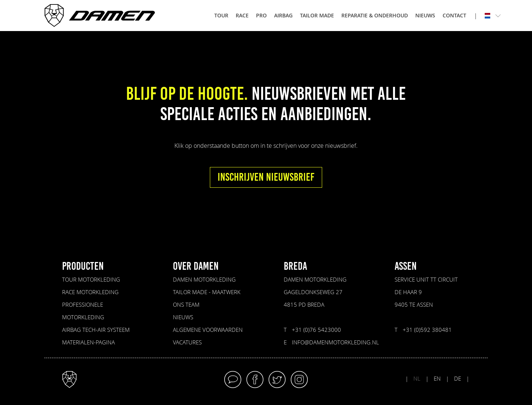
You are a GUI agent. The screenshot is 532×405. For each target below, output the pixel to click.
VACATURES (187, 342)
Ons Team (186, 304)
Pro (261, 15)
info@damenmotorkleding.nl (335, 342)
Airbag (283, 15)
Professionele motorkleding (83, 311)
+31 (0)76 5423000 (316, 330)
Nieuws (425, 15)
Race (242, 15)
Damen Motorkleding (204, 279)
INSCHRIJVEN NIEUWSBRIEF (266, 177)
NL (417, 378)
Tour (221, 15)
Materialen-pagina (88, 342)
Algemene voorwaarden (208, 330)
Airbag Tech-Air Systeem (96, 330)
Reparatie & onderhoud (375, 15)
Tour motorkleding (91, 279)
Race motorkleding (90, 292)
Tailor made (317, 15)
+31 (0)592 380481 (427, 330)
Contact (454, 15)
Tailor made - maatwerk (207, 292)
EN (437, 378)
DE (458, 378)
